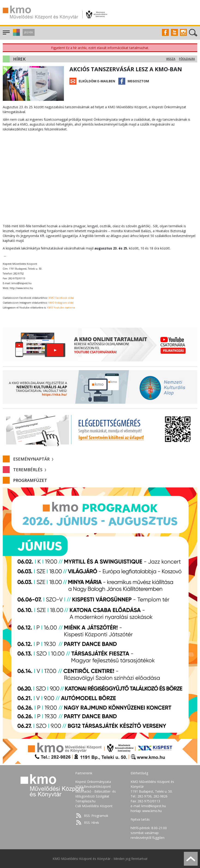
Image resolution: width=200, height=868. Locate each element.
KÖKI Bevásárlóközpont (93, 786)
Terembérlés (30, 470)
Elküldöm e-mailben (97, 81)
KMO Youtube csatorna (61, 308)
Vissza (171, 59)
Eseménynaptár (33, 459)
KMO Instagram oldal (61, 303)
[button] (16, 35)
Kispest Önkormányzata (93, 782)
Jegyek (29, 32)
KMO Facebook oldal (61, 298)
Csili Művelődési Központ (94, 806)
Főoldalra (187, 59)
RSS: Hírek (91, 823)
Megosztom (138, 81)
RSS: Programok (96, 816)
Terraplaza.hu (85, 801)
